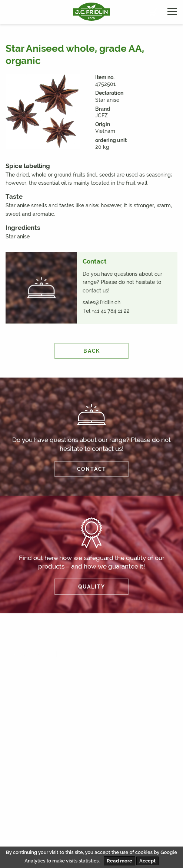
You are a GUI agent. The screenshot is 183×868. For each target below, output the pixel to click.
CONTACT (92, 469)
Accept (147, 861)
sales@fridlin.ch (102, 302)
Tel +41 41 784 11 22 (106, 311)
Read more (119, 861)
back (92, 351)
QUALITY (92, 587)
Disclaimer (24, 837)
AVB (54, 837)
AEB (76, 837)
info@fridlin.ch (31, 798)
